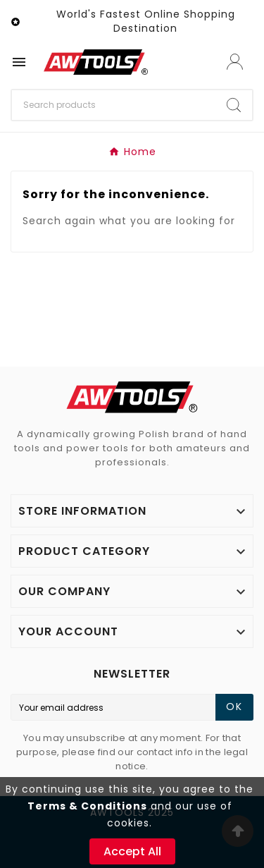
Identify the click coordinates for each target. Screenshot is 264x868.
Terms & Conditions (87, 806)
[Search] (114, 105)
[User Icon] (235, 62)
